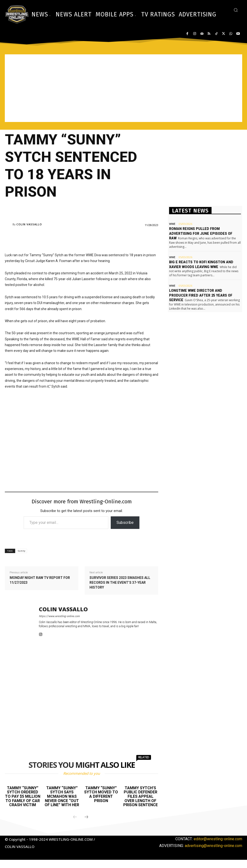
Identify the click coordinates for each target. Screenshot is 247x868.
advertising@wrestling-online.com (213, 846)
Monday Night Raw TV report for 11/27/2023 (40, 580)
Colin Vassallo (29, 224)
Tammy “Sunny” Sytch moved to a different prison (101, 794)
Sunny (22, 551)
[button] (236, 10)
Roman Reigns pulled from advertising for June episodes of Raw (200, 233)
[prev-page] (75, 817)
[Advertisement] (123, 88)
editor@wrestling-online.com (218, 839)
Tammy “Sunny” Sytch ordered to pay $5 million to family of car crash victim (23, 796)
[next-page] (86, 817)
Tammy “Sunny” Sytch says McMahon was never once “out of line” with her (62, 796)
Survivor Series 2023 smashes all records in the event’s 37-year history (120, 582)
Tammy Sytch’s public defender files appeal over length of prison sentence (141, 796)
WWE (172, 224)
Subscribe (125, 523)
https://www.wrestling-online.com (59, 616)
